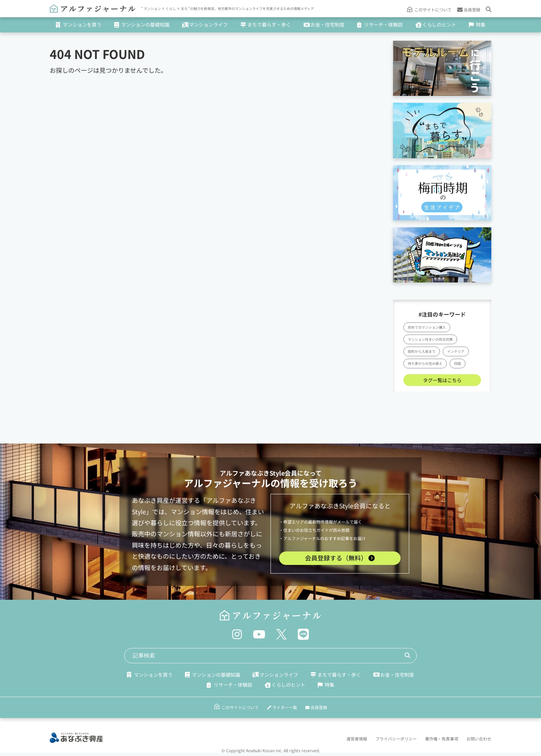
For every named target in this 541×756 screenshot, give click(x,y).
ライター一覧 (282, 707)
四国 (458, 363)
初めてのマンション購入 (427, 327)
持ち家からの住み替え (425, 363)
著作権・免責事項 (442, 738)
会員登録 (469, 9)
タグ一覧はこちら (442, 380)
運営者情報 (357, 738)
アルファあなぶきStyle (252, 472)
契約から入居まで (422, 351)
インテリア (456, 351)
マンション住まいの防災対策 (430, 339)
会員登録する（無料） (340, 557)
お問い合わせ (479, 738)
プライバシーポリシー (396, 738)
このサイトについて (433, 9)
